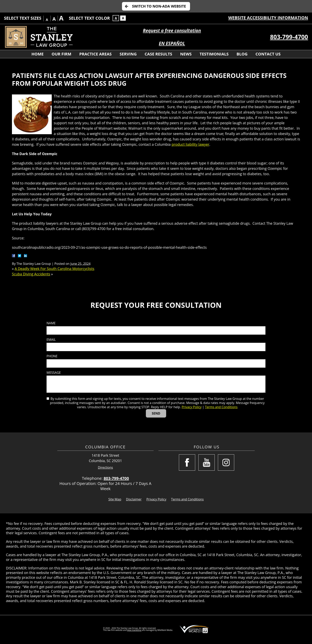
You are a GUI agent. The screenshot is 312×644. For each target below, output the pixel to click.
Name (51, 323)
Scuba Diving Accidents (31, 274)
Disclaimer (134, 499)
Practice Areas (95, 54)
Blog (242, 54)
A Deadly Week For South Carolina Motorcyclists (55, 269)
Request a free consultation (172, 31)
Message (54, 373)
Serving (128, 54)
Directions (105, 468)
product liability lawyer (190, 144)
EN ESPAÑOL (172, 43)
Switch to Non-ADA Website (159, 6)
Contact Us (268, 54)
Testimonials (214, 54)
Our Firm (61, 54)
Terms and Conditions (221, 407)
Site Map (115, 499)
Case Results (158, 54)
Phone (52, 356)
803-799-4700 (289, 37)
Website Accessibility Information (268, 18)
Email (51, 340)
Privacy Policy (192, 407)
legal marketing (134, 630)
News (186, 54)
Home (38, 54)
